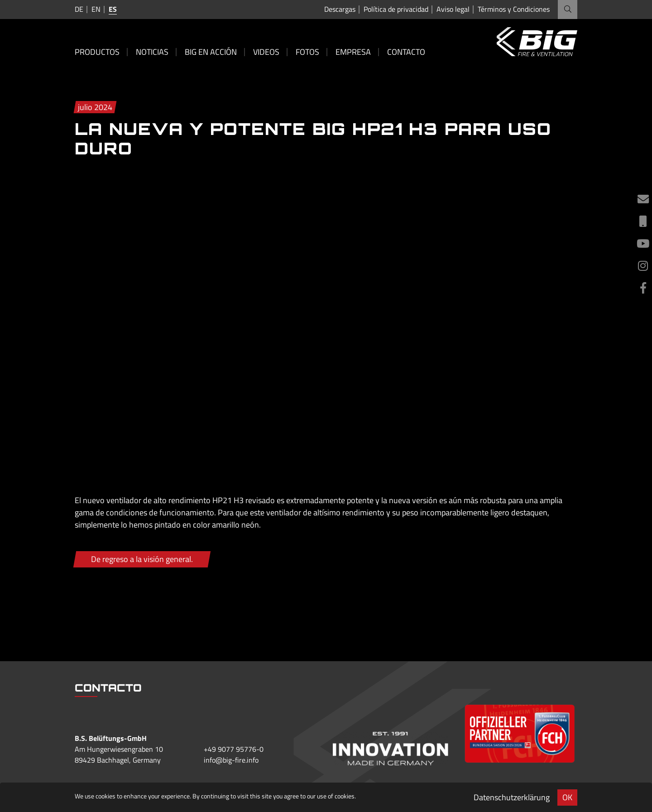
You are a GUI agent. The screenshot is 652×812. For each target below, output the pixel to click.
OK (567, 797)
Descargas (340, 9)
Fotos (307, 52)
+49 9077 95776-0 (234, 749)
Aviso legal (453, 9)
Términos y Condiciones (514, 9)
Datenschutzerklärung (512, 797)
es (113, 9)
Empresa (353, 52)
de (79, 9)
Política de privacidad (396, 9)
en (96, 9)
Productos (97, 52)
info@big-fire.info (231, 760)
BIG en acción (211, 52)
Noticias (152, 52)
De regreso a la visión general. (142, 559)
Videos (266, 52)
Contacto (406, 52)
